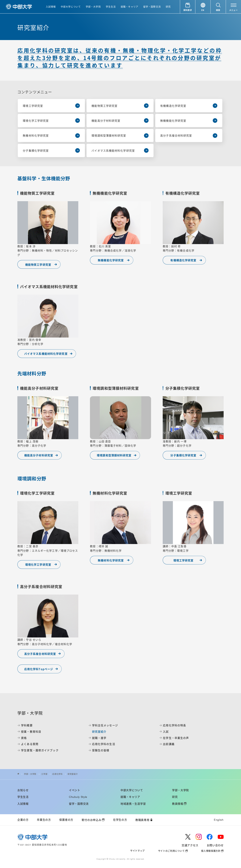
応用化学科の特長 (174, 725)
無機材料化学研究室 (111, 560)
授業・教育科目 (31, 732)
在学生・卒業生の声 (176, 738)
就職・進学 (99, 738)
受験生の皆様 (101, 750)
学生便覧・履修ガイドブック (40, 750)
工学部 (44, 774)
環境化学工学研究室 (38, 564)
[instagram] (199, 837)
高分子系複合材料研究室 (40, 654)
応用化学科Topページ (39, 669)
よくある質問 (30, 744)
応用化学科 (57, 774)
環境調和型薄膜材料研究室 (114, 455)
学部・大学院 (30, 774)
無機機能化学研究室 (111, 260)
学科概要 (27, 725)
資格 (24, 738)
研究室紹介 (73, 774)
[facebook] (210, 837)
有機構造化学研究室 (183, 260)
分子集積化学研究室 (183, 455)
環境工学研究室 (184, 560)
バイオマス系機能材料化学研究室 (46, 354)
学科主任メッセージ (105, 725)
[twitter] (188, 837)
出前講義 (169, 744)
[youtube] (221, 837)
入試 (166, 732)
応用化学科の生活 (104, 744)
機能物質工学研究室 (38, 264)
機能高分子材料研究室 (39, 455)
